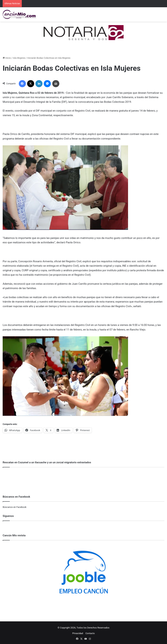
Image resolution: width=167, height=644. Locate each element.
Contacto (90, 633)
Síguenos (8, 516)
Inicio (7, 58)
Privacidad (78, 633)
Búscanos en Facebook (15, 507)
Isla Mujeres (19, 58)
